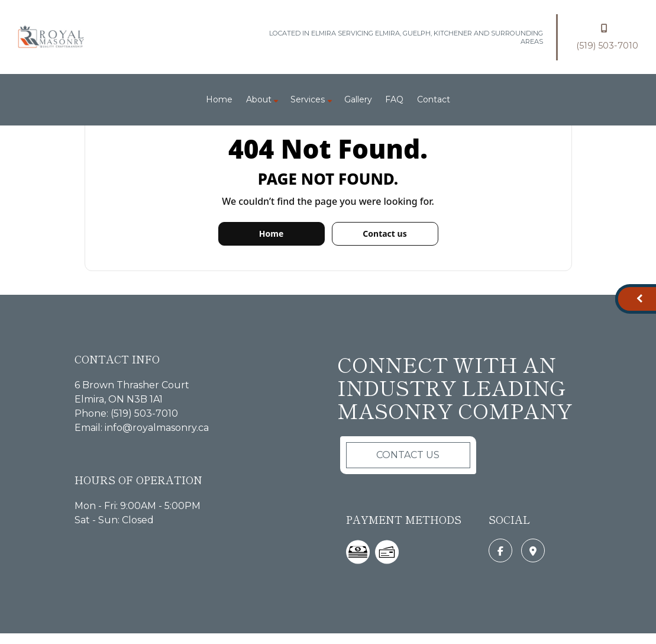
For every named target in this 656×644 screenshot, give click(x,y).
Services (308, 99)
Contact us (384, 234)
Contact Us (408, 455)
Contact (434, 99)
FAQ (394, 99)
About (259, 99)
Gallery (358, 99)
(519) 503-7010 (607, 36)
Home (219, 99)
